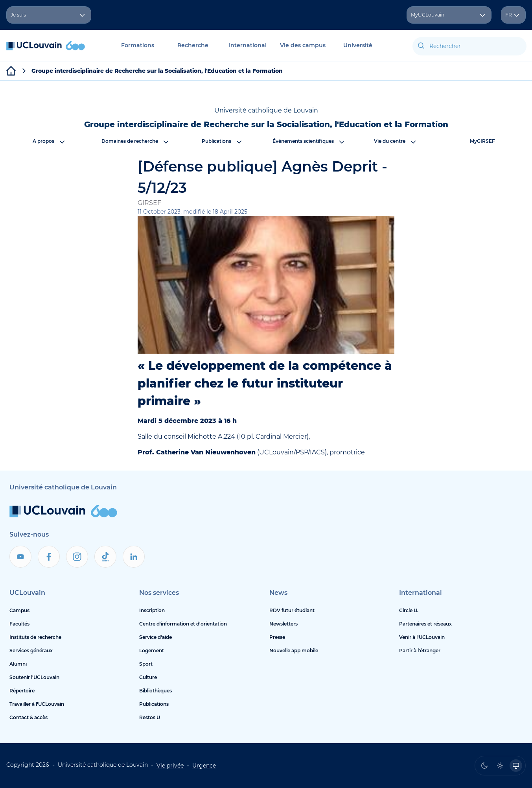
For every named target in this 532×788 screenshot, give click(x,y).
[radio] (484, 766)
